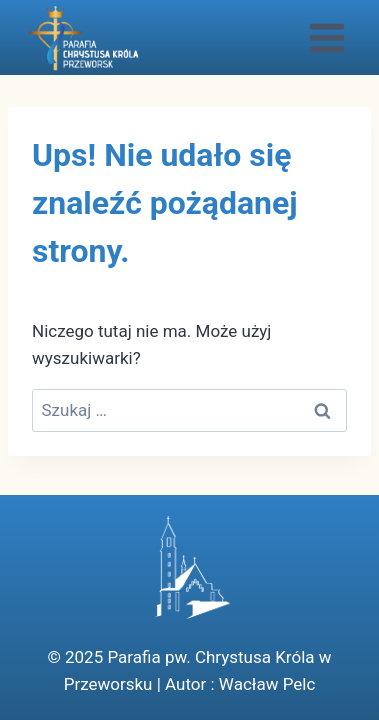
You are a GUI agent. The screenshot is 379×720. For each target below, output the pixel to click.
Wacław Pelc (267, 684)
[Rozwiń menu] (326, 37)
